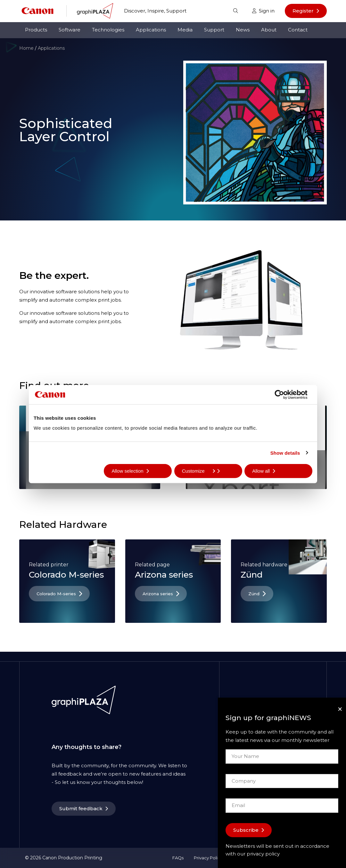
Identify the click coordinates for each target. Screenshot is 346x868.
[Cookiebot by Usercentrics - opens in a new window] (284, 394)
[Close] (340, 709)
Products (36, 30)
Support (214, 30)
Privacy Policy (208, 858)
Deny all (50, 471)
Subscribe (246, 830)
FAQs (178, 858)
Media (185, 30)
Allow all (261, 471)
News (243, 30)
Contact (298, 30)
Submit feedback (81, 808)
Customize (198, 471)
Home (26, 48)
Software (70, 30)
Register (303, 11)
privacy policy (263, 854)
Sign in (263, 11)
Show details (285, 453)
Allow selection (127, 471)
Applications (151, 30)
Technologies (108, 30)
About (269, 30)
